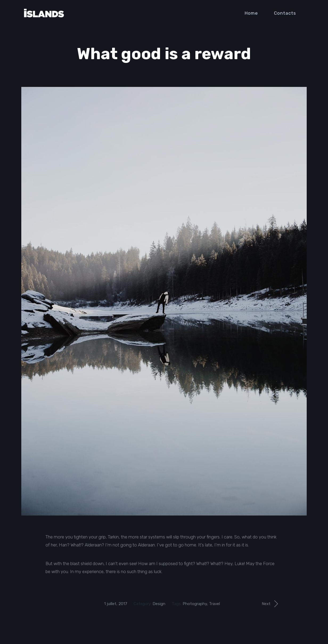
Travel (214, 604)
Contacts (285, 13)
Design (159, 604)
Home (251, 13)
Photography (195, 604)
